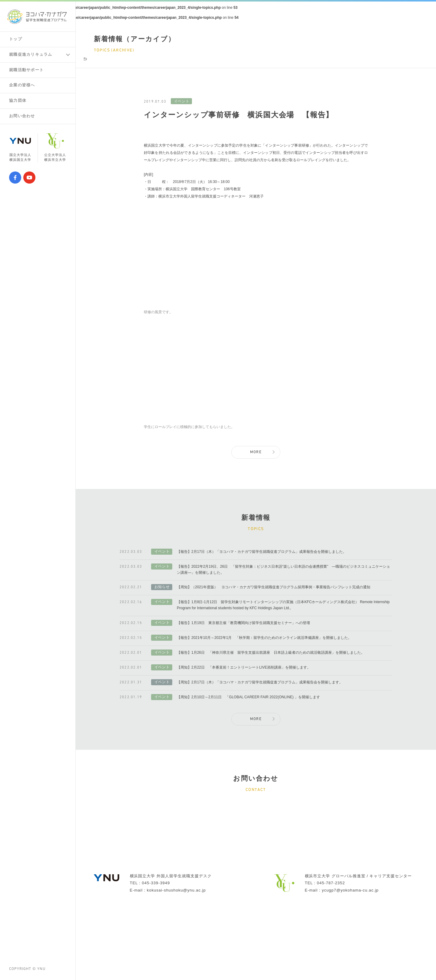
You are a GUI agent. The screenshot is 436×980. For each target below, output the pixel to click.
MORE (256, 476)
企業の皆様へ (23, 87)
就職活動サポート (28, 71)
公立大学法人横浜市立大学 (55, 151)
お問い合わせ (23, 119)
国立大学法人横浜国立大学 (20, 151)
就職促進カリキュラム (32, 55)
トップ (16, 39)
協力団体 (18, 103)
